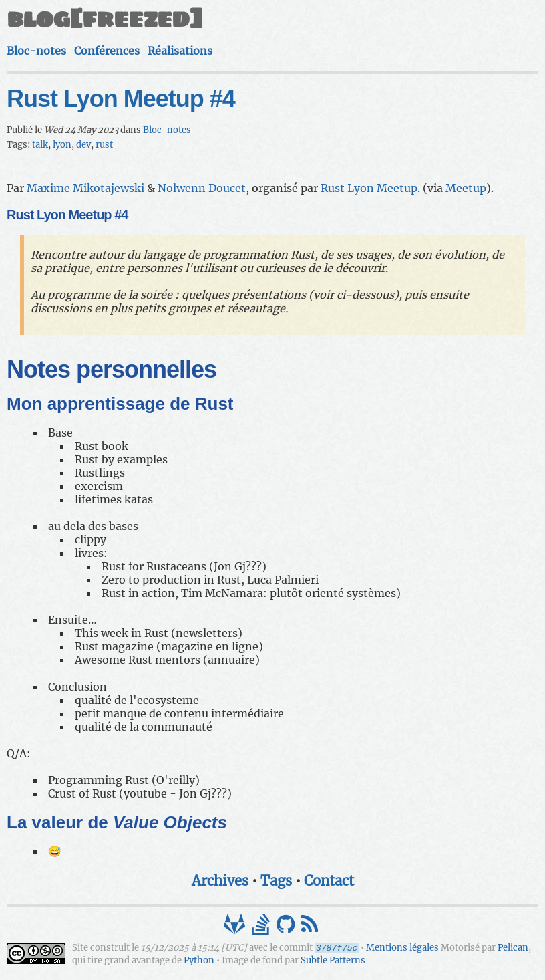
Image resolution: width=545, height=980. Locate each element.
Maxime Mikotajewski (85, 188)
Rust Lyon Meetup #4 (121, 99)
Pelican (513, 948)
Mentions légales (402, 948)
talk (40, 145)
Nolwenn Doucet (202, 188)
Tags (276, 881)
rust (104, 145)
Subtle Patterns (333, 960)
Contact (329, 881)
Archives (220, 881)
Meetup (466, 188)
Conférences (107, 51)
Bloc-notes (36, 51)
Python (199, 960)
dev (83, 145)
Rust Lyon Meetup (369, 188)
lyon (62, 145)
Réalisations (180, 51)
